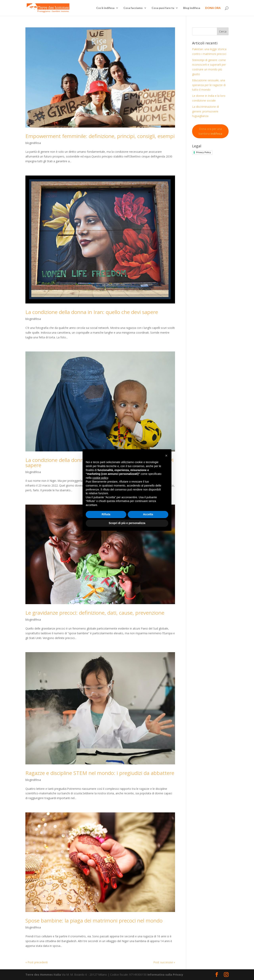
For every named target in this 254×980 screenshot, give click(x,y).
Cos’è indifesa (105, 8)
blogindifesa (33, 143)
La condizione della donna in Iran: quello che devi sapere (92, 312)
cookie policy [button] (100, 478)
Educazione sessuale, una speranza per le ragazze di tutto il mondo (209, 85)
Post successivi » (164, 962)
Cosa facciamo (133, 8)
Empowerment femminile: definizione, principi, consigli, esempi (100, 136)
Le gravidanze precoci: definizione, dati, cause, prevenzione (95, 613)
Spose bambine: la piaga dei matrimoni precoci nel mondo (94, 920)
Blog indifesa (192, 8)
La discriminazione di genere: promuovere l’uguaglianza (205, 111)
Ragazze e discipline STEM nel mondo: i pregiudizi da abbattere (100, 773)
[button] (166, 456)
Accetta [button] (148, 514)
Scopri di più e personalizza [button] (127, 523)
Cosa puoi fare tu (163, 8)
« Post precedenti (37, 962)
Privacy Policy (203, 152)
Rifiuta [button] (106, 514)
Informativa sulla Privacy (165, 975)
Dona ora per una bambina (210, 131)
